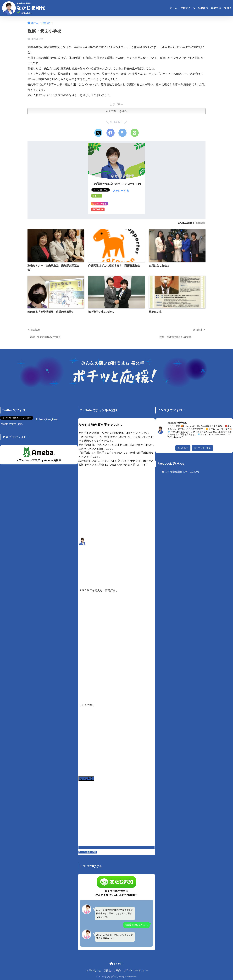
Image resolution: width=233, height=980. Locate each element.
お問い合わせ (94, 970)
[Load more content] (86, 779)
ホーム (174, 8)
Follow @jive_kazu (47, 419)
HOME (117, 964)
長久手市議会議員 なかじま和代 (180, 472)
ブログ (228, 8)
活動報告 (203, 8)
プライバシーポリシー (136, 970)
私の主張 (216, 8)
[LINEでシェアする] (135, 133)
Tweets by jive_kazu (11, 424)
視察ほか (200, 223)
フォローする (121, 191)
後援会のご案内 (112, 970)
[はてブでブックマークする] (122, 133)
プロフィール (188, 8)
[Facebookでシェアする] (111, 133)
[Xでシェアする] (98, 133)
